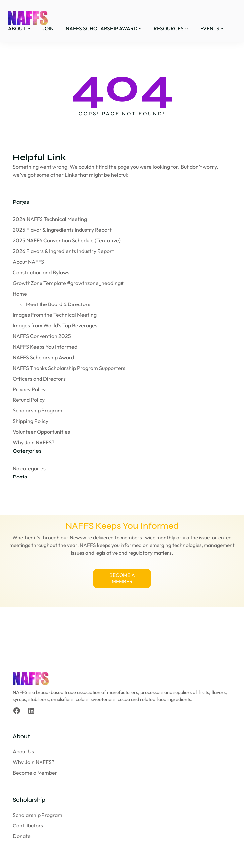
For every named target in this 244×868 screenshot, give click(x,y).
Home (20, 294)
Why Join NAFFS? (34, 442)
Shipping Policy (31, 421)
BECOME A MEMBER (122, 579)
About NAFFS (28, 262)
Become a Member (35, 773)
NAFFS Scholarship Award (43, 357)
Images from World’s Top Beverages (55, 325)
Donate (22, 837)
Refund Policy (29, 400)
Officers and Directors (39, 379)
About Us (23, 752)
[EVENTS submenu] (222, 28)
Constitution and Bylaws (41, 272)
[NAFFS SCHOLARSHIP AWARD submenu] (140, 28)
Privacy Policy (29, 389)
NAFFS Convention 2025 (42, 336)
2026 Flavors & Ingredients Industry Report (63, 251)
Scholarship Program (38, 410)
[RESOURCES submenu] (186, 28)
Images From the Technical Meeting (55, 315)
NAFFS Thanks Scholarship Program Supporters (69, 368)
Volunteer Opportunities (41, 432)
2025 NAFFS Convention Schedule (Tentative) (67, 240)
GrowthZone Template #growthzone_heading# (68, 283)
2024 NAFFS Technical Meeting (50, 219)
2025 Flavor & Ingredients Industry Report (62, 230)
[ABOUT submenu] (29, 28)
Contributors (28, 826)
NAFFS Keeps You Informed (45, 347)
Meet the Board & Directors (58, 304)
